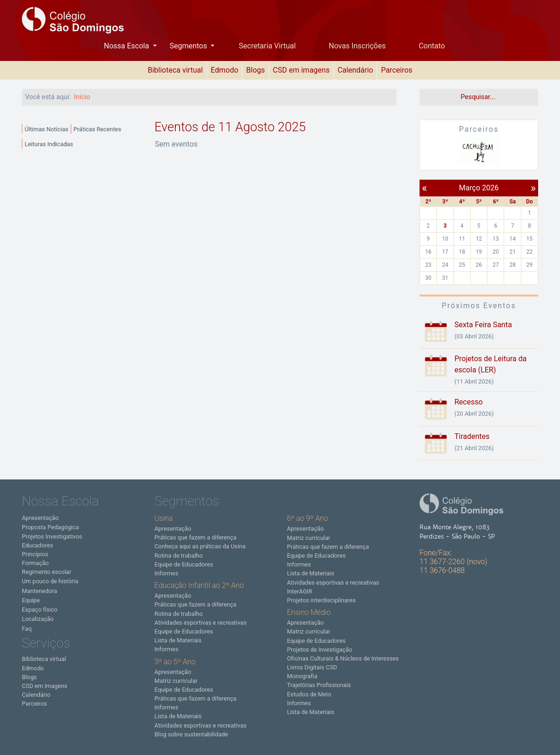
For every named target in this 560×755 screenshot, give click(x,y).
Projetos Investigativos (52, 536)
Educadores (37, 545)
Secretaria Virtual (267, 46)
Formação (35, 563)
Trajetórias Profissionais (319, 685)
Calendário (356, 70)
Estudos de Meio (309, 694)
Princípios (35, 554)
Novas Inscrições (357, 46)
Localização (38, 619)
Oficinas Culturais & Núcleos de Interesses (343, 658)
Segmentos (189, 46)
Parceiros (397, 70)
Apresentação (40, 518)
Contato (432, 46)
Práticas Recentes (97, 129)
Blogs (255, 70)
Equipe (31, 600)
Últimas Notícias (47, 129)
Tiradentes (472, 436)
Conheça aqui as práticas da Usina (200, 546)
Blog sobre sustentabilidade (191, 734)
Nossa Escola (127, 46)
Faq (27, 629)
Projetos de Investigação (320, 650)
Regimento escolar (47, 572)
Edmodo (224, 70)
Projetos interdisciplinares (321, 600)
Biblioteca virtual (175, 70)
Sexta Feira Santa (483, 325)
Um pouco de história (50, 581)
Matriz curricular (176, 681)
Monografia (302, 676)
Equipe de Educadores (184, 564)
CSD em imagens (301, 70)
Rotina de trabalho (179, 556)
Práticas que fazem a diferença (195, 537)
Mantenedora (40, 591)
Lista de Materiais (178, 640)
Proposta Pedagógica (50, 527)
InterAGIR (300, 591)
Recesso (469, 402)
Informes (166, 573)
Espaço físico (40, 610)
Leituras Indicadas (49, 144)
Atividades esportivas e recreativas (200, 623)
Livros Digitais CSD (312, 667)
